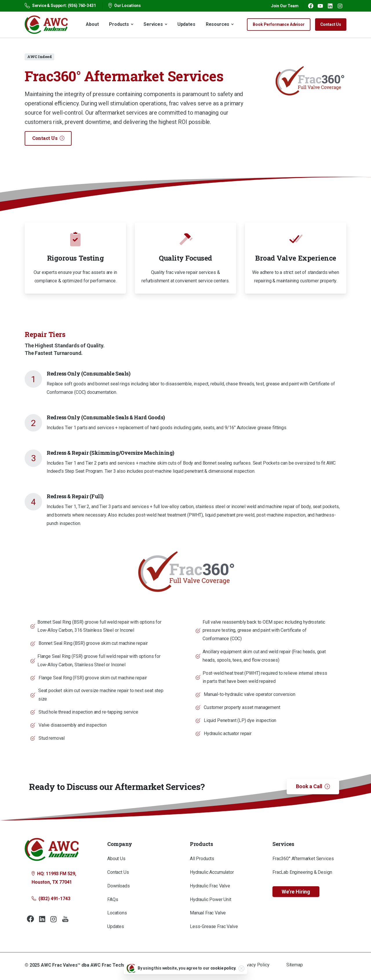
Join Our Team (285, 6)
